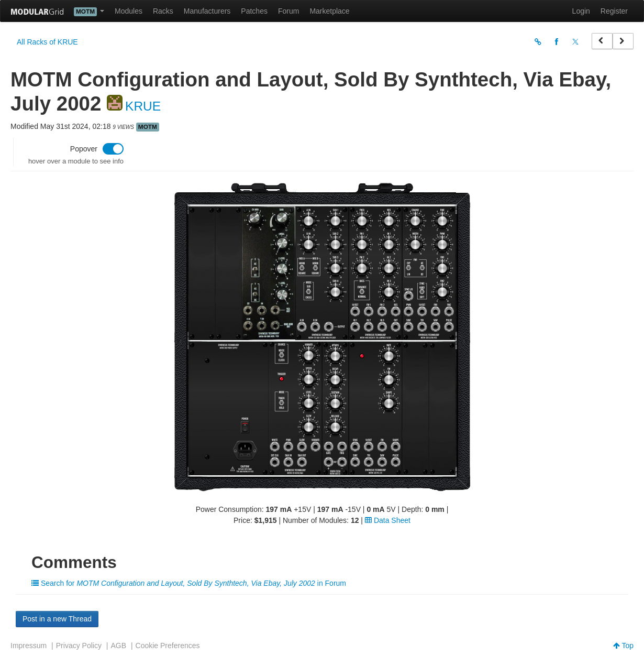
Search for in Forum (189, 583)
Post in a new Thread (57, 619)
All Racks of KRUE (47, 42)
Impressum (29, 646)
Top (623, 646)
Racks (163, 11)
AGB (118, 646)
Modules (129, 11)
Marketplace (329, 11)
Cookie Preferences (168, 646)
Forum (288, 11)
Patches (254, 11)
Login (581, 11)
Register (614, 11)
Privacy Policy (79, 646)
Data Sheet (388, 520)
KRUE (143, 106)
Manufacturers (207, 11)
